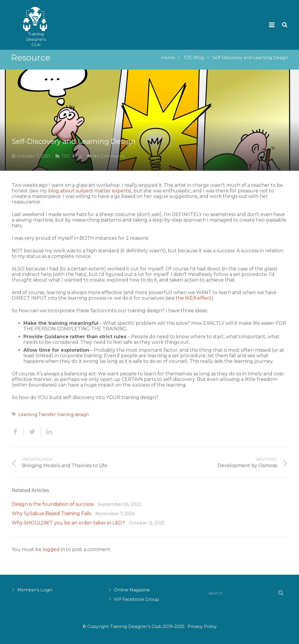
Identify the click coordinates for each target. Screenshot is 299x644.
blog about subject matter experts (89, 195)
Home (167, 62)
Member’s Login (35, 590)
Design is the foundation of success (53, 508)
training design (73, 418)
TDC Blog (193, 62)
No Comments (109, 160)
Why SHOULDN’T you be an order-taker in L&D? (68, 527)
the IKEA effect (194, 302)
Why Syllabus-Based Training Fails (51, 517)
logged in (54, 553)
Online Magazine (132, 590)
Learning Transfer (37, 418)
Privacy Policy (202, 626)
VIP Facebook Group (137, 599)
